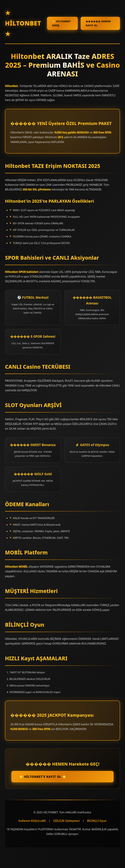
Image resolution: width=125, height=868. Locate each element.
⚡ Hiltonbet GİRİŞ (61, 23)
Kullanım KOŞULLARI (32, 821)
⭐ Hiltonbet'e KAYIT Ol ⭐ (43, 777)
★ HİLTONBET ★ (23, 23)
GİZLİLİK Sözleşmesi (66, 821)
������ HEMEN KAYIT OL (98, 23)
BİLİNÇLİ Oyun (97, 821)
